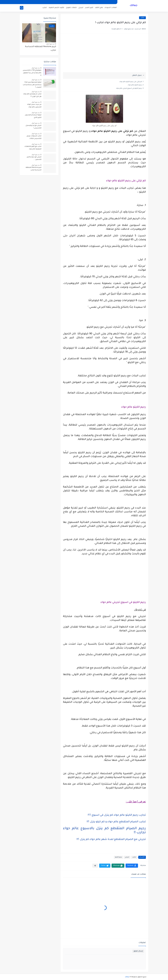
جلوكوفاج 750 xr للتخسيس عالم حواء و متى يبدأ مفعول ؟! (32, 73)
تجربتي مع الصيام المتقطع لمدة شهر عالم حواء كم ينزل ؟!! (111, 840)
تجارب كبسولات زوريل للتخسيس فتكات (34, 137)
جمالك (134, 6)
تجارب (45, 8)
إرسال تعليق (138, 951)
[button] (132, 866)
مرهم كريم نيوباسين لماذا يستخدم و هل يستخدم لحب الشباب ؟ (32, 85)
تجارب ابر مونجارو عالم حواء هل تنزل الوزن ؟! (32, 95)
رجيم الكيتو (118, 857)
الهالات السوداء (111, 8)
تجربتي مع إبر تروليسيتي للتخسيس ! (33, 127)
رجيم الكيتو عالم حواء (135, 85)
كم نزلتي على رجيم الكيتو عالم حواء (131, 82)
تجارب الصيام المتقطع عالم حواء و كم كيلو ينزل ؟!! (116, 822)
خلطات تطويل (71, 8)
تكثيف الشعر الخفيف (56, 8)
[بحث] (22, 8)
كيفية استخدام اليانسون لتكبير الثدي (33, 116)
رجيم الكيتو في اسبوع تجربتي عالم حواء (129, 88)
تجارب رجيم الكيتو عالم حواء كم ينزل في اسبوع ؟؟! (117, 815)
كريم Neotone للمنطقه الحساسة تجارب (41, 48)
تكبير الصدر (89, 8)
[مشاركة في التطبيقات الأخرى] (95, 866)
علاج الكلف (99, 8)
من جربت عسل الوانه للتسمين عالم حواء (34, 106)
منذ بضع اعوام (50, 44)
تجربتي (81, 8)
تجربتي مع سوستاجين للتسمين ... (34, 158)
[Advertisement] (104, 54)
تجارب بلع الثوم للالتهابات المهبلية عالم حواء (33, 148)
